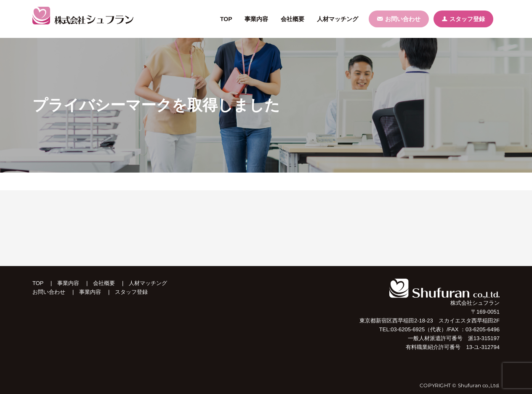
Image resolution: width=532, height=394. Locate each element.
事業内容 (69, 283)
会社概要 (104, 283)
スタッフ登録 (463, 19)
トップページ (48, 181)
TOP (38, 283)
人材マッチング (148, 283)
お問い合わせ (399, 19)
